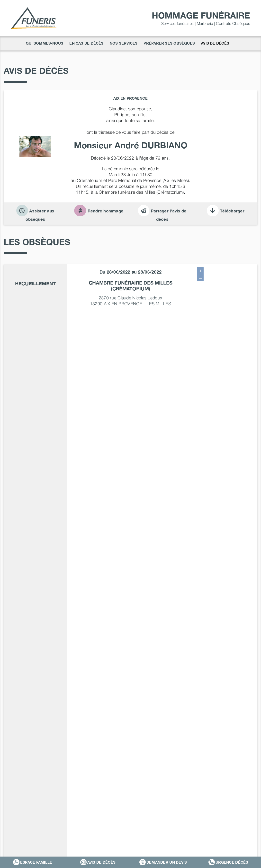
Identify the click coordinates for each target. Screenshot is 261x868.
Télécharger (226, 211)
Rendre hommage (99, 211)
